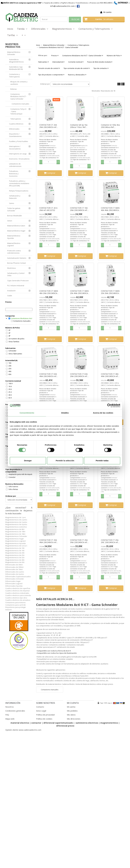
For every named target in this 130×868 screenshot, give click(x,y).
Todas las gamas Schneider (14, 209)
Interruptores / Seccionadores (15, 148)
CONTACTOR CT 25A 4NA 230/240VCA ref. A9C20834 (48, 541)
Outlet (10, 296)
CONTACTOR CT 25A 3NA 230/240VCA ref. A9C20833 (79, 541)
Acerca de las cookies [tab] (103, 413)
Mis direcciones (74, 719)
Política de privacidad (45, 715)
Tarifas (13, 35)
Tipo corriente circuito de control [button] (77, 68)
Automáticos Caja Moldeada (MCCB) (16, 68)
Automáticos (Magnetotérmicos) (16, 61)
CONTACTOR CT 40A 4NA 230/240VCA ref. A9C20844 (110, 375)
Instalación (11, 291)
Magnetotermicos (63, 29)
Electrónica (11, 268)
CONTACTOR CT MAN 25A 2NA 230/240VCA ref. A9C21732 (110, 292)
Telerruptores (16, 119)
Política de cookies (44, 719)
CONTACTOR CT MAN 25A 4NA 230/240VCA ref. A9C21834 (79, 292)
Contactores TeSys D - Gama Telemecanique (18, 111)
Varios (12, 203)
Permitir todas (102, 461)
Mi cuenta (107, 12)
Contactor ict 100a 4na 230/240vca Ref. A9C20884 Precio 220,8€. (111, 126)
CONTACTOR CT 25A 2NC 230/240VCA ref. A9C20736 (110, 541)
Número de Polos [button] (114, 56)
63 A (10, 398)
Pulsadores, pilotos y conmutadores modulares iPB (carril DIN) (19, 183)
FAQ (7, 715)
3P (9, 333)
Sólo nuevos (13, 486)
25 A (10, 392)
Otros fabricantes (15, 354)
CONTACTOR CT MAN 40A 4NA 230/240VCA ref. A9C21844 (110, 209)
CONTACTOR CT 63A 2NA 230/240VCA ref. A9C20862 (79, 375)
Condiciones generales (15, 711)
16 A (10, 386)
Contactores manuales (20, 104)
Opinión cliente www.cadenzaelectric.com (23, 730)
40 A (10, 395)
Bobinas (14, 89)
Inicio (10, 29)
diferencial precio (65, 726)
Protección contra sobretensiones (14, 252)
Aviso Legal (41, 711)
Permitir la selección (65, 461)
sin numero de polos (16, 339)
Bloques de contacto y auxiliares (19, 83)
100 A (11, 383)
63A (10, 374)
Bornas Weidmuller (15, 216)
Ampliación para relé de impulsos (21, 474)
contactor (36, 723)
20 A (10, 389)
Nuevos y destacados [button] (77, 75)
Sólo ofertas (13, 489)
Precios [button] (55, 56)
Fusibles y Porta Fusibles (19, 141)
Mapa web (10, 719)
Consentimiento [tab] (27, 413)
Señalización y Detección (15, 197)
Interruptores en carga (18, 154)
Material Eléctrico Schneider (14, 53)
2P (9, 330)
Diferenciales (40, 29)
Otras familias (14, 342)
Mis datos (71, 715)
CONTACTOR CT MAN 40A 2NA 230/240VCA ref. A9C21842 (49, 292)
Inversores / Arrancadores (19, 159)
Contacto (40, 707)
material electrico (20, 723)
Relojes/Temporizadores (19, 191)
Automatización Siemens (17, 258)
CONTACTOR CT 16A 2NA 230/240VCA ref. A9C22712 (79, 209)
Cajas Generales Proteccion (18, 281)
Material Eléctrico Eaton (16, 226)
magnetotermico (109, 723)
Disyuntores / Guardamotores (15, 135)
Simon (10, 221)
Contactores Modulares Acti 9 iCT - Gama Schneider (19, 96)
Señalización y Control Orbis (16, 274)
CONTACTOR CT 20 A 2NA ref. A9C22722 (48, 209)
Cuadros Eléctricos (16, 124)
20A (10, 366)
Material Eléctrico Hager (16, 231)
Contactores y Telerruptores (96, 29)
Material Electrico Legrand (14, 244)
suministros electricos (87, 723)
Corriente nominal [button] (76, 62)
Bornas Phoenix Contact (17, 263)
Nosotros (10, 707)
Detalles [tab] (65, 413)
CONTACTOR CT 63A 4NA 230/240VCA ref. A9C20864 (48, 375)
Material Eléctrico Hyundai (14, 237)
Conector (12, 477)
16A (10, 363)
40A (10, 371)
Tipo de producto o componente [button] (51, 75)
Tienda (22, 29)
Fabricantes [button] (43, 62)
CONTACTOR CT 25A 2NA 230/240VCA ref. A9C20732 (48, 126)
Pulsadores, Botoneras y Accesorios (14, 174)
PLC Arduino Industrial (16, 286)
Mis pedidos (72, 711)
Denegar (28, 461)
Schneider (12, 351)
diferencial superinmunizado (58, 723)
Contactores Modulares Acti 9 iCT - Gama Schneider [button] (83, 56)
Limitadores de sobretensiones (15, 165)
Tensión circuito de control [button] (49, 68)
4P (9, 336)
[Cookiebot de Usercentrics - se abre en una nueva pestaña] (109, 405)
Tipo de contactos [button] (101, 68)
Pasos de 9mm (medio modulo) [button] (100, 62)
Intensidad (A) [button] (58, 62)
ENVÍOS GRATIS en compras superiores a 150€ (21, 3)
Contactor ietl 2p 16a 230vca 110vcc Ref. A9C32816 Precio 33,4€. (80, 126)
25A (10, 369)
